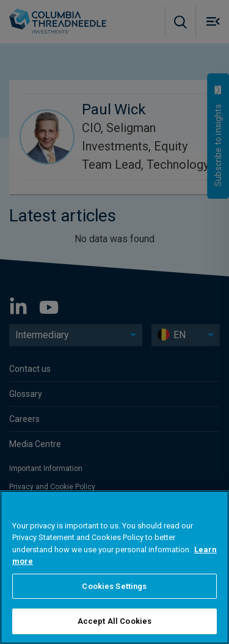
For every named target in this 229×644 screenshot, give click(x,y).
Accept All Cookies (114, 621)
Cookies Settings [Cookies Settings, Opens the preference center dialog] (114, 586)
